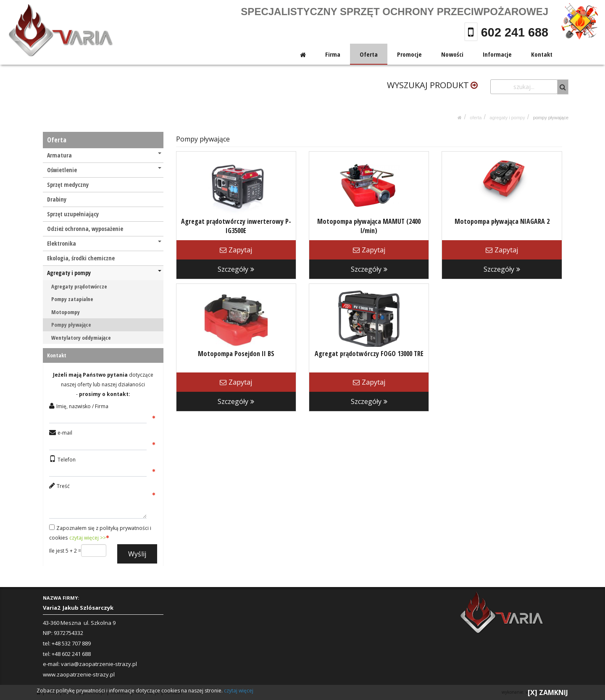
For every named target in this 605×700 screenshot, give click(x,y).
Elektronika (104, 243)
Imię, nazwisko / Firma (82, 406)
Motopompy (66, 312)
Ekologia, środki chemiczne (81, 258)
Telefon (67, 460)
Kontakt (542, 54)
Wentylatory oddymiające (81, 338)
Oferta (369, 54)
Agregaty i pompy (507, 118)
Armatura (104, 155)
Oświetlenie (104, 170)
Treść (63, 486)
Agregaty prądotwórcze (79, 286)
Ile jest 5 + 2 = (65, 551)
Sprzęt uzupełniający (73, 214)
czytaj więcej (239, 691)
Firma (333, 54)
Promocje (410, 54)
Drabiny (57, 199)
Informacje (497, 54)
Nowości (452, 54)
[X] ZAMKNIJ (548, 692)
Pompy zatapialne (72, 299)
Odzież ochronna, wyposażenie (85, 229)
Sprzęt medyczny (68, 185)
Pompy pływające (551, 118)
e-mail (65, 433)
